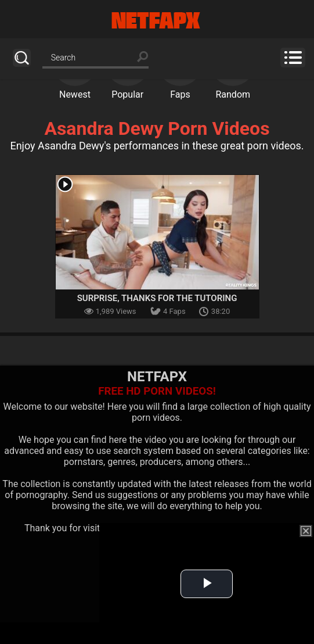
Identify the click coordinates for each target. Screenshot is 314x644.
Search (22, 58)
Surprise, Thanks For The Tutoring (157, 298)
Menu (293, 58)
